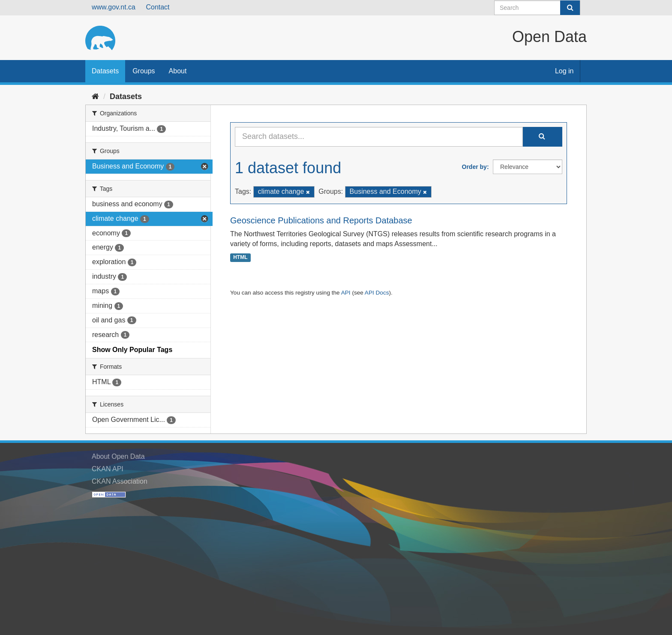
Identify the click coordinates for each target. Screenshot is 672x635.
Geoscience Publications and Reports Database (321, 220)
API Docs (377, 293)
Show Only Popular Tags (132, 350)
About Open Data (118, 456)
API (346, 293)
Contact (157, 7)
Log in (564, 71)
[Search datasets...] (379, 137)
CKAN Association (120, 481)
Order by (474, 167)
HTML (240, 257)
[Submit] (570, 8)
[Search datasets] (537, 8)
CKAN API (108, 469)
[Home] (95, 96)
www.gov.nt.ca (114, 7)
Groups (144, 71)
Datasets (105, 71)
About (178, 71)
